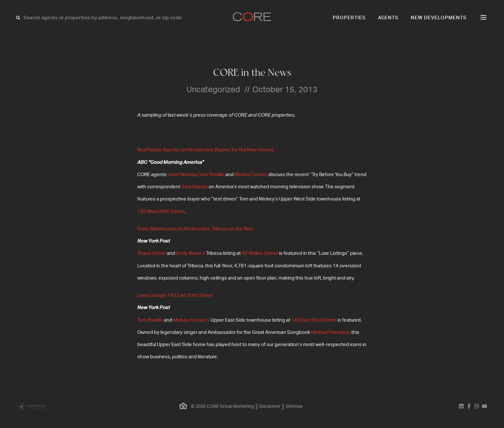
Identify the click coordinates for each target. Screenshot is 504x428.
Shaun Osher (152, 253)
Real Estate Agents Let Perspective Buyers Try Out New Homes (206, 150)
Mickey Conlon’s (191, 320)
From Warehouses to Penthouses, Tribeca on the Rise (195, 229)
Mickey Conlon (251, 175)
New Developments (439, 18)
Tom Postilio (212, 175)
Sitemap (294, 406)
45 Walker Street (260, 253)
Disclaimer (270, 406)
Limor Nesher (182, 175)
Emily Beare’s (191, 253)
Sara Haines (194, 187)
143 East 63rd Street (314, 320)
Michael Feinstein (330, 332)
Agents (388, 18)
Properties (349, 18)
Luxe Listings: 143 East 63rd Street (175, 295)
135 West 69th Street (161, 212)
